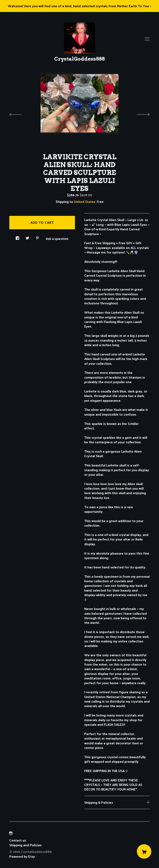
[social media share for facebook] (17, 237)
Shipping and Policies (25, 845)
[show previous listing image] (20, 113)
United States (85, 201)
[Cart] (144, 851)
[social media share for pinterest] (37, 237)
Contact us (18, 840)
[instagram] (11, 833)
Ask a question (57, 238)
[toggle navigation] (147, 39)
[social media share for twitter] (27, 237)
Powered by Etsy (22, 856)
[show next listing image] (139, 113)
